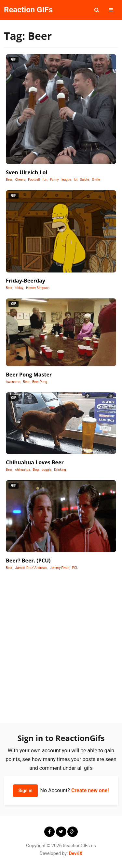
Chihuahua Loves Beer (35, 462)
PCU (75, 568)
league (66, 180)
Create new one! (90, 790)
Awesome (13, 382)
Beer (9, 180)
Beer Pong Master (29, 375)
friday (19, 288)
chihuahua (23, 470)
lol (76, 180)
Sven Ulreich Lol (27, 172)
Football (34, 180)
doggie (47, 470)
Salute (85, 180)
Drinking (60, 470)
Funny (54, 180)
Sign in (25, 791)
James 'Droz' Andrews (31, 568)
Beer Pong (40, 382)
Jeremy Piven (60, 568)
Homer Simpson (38, 288)
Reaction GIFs (28, 10)
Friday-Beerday (26, 281)
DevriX (76, 853)
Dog (36, 470)
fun (45, 180)
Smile (96, 180)
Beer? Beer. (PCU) (28, 561)
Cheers (20, 180)
